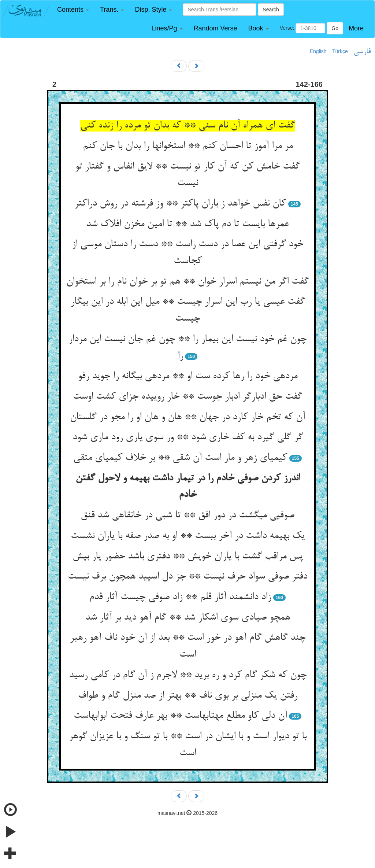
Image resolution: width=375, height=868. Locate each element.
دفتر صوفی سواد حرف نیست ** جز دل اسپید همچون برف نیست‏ (187, 577)
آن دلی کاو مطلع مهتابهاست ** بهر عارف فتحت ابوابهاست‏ (180, 716)
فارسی (362, 52)
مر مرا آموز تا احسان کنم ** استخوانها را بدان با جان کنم (188, 146)
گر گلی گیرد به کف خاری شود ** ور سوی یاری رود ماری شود (188, 437)
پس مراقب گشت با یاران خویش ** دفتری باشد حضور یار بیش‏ (188, 557)
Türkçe (340, 51)
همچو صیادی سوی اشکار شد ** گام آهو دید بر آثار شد (188, 618)
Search (271, 10)
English (318, 51)
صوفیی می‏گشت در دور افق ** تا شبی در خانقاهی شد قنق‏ (187, 516)
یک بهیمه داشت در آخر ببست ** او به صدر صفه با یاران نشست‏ (188, 536)
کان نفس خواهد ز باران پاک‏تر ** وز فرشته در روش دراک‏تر (180, 204)
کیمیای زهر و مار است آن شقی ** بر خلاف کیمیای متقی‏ (180, 458)
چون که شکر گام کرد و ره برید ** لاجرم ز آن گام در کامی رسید (188, 675)
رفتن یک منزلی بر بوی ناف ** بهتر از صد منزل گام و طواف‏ (188, 696)
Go (335, 28)
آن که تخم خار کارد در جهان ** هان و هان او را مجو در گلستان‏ (187, 417)
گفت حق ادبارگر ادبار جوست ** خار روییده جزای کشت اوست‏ (187, 397)
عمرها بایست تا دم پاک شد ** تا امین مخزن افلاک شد (187, 224)
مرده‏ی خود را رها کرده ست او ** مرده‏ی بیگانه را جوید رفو (188, 376)
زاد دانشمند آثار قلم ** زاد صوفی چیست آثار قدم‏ (180, 597)
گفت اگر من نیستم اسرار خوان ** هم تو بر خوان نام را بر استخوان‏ (187, 282)
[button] (73, 10)
